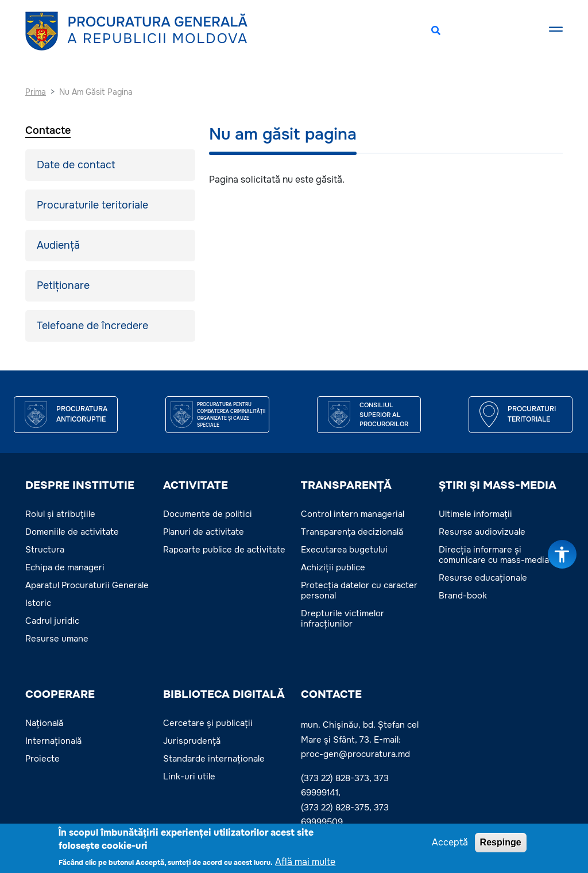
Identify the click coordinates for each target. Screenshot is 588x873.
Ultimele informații (475, 514)
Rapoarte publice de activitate (224, 550)
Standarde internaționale (214, 759)
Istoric (38, 603)
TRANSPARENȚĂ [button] (346, 485)
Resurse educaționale (483, 578)
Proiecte (42, 759)
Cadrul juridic (52, 621)
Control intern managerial (353, 514)
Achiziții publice (333, 567)
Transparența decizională (352, 532)
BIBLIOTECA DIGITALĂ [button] (224, 694)
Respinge (501, 843)
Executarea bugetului (344, 550)
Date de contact (76, 165)
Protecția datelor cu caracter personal (359, 590)
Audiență (58, 245)
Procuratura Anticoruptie (82, 414)
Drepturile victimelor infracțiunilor (343, 619)
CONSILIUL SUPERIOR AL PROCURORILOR (384, 414)
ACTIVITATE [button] (196, 485)
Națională (44, 723)
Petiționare (63, 285)
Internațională (53, 741)
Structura (45, 550)
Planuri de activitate (204, 532)
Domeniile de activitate (72, 532)
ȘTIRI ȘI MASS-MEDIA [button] (498, 485)
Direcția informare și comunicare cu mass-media (494, 555)
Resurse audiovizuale (482, 532)
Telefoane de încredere (92, 326)
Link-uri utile (189, 777)
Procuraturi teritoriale (532, 414)
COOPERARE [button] (60, 694)
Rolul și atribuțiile (60, 514)
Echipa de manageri (65, 567)
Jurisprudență (192, 741)
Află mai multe (305, 863)
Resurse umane (57, 639)
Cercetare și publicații (208, 723)
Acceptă (450, 843)
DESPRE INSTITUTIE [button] (80, 485)
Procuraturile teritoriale (92, 205)
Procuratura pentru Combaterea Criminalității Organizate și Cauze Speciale (231, 415)
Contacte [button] (331, 694)
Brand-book (463, 596)
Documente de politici (208, 514)
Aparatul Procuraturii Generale (87, 585)
